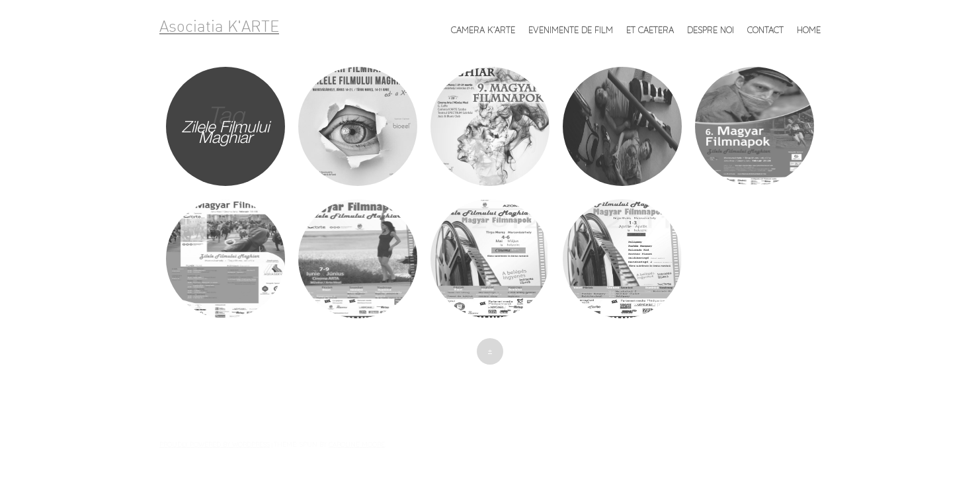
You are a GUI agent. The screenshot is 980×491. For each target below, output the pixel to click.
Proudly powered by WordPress (215, 444)
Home (809, 30)
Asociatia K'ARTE (219, 28)
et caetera (650, 30)
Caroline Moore (357, 444)
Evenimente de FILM (571, 30)
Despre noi (711, 30)
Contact (765, 30)
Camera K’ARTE (483, 30)
